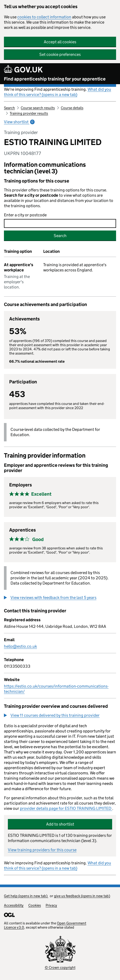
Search (9, 108)
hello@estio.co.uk (20, 646)
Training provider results (29, 113)
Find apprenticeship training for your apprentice (55, 79)
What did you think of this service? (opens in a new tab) (58, 92)
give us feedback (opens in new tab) (82, 896)
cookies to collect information (44, 17)
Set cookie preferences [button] (60, 54)
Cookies (35, 905)
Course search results (38, 108)
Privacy (51, 905)
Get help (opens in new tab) (26, 896)
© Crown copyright (60, 967)
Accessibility (14, 905)
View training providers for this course (42, 850)
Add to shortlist (60, 824)
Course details (72, 108)
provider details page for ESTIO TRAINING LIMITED (66, 808)
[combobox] (60, 223)
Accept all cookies (60, 42)
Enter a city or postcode (25, 215)
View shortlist (19, 122)
